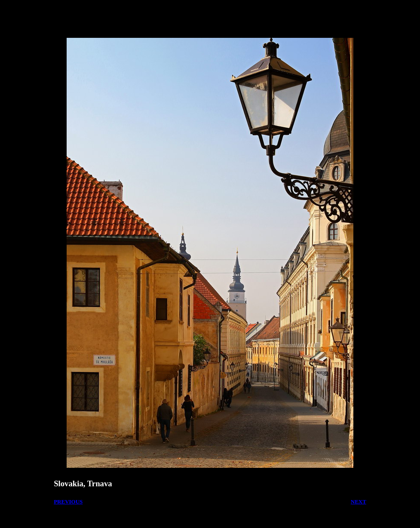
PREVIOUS (68, 502)
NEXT (359, 502)
